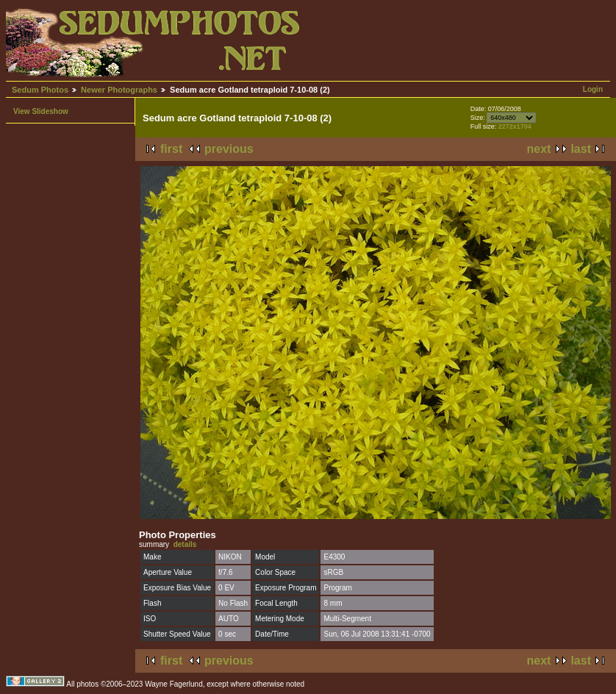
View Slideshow (41, 111)
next (539, 149)
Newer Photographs (119, 90)
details (185, 544)
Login (593, 89)
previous (229, 149)
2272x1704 (515, 126)
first (171, 149)
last (581, 149)
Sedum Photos (40, 90)
